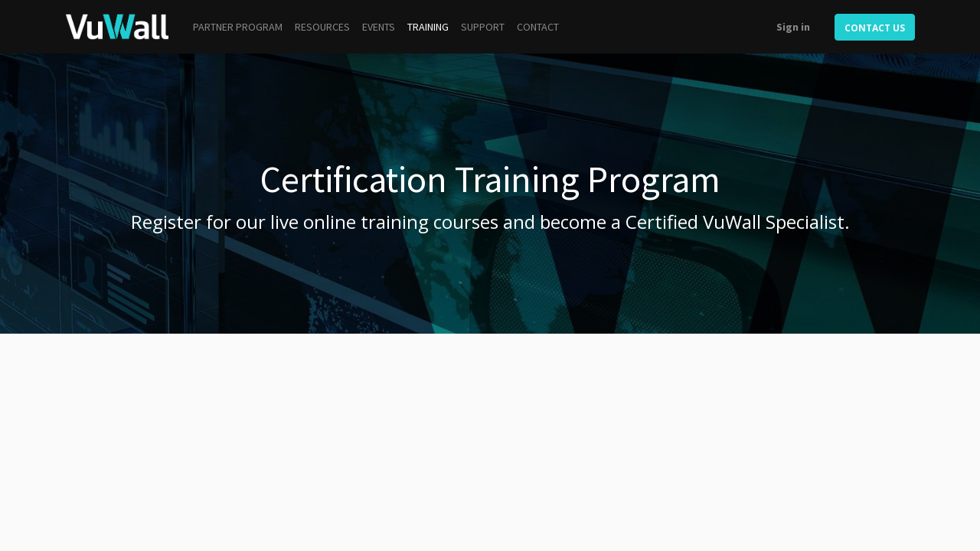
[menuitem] (238, 27)
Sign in (793, 27)
